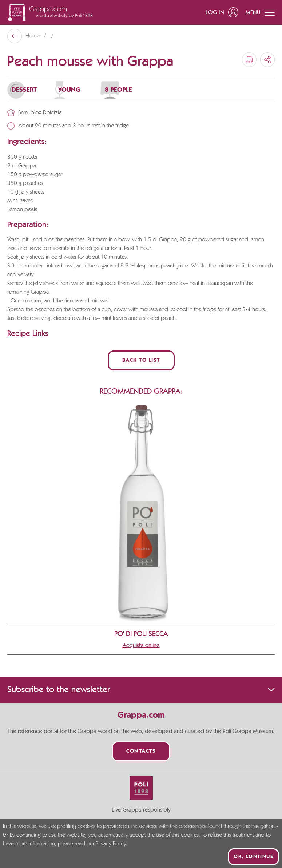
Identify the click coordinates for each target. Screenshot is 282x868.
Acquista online (141, 645)
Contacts (141, 751)
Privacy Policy (111, 844)
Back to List (141, 360)
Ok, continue (253, 857)
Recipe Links (28, 333)
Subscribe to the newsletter (141, 690)
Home (33, 36)
